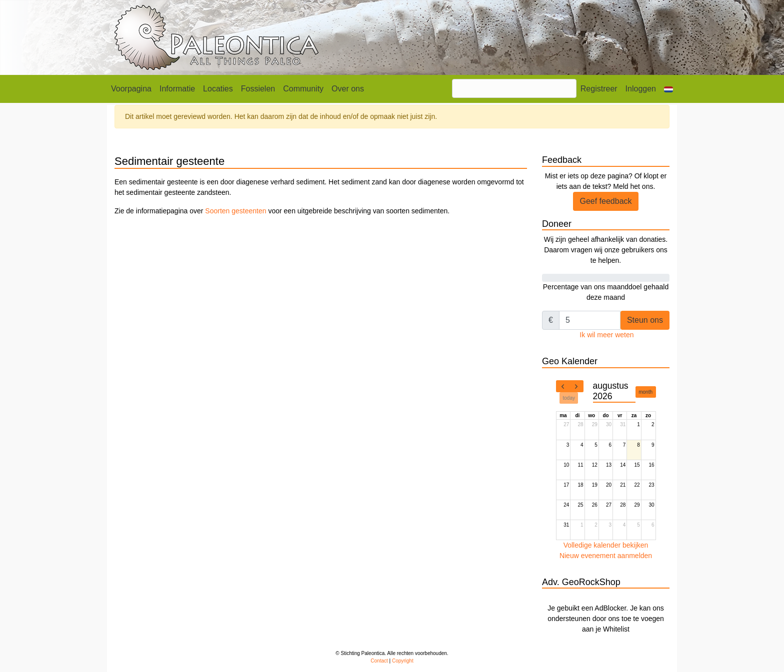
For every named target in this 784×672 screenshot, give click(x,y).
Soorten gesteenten (235, 211)
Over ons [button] (348, 89)
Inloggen (641, 89)
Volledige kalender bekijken (606, 545)
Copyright (403, 661)
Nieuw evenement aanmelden (606, 556)
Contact (379, 661)
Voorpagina (131, 89)
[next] (576, 386)
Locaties (218, 89)
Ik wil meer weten (606, 335)
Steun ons (645, 320)
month (645, 392)
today (569, 398)
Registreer (599, 89)
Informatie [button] (177, 89)
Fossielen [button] (258, 89)
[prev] (563, 386)
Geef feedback (605, 201)
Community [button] (303, 89)
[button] (668, 89)
